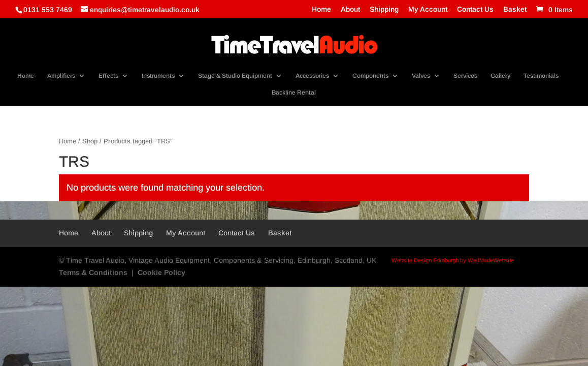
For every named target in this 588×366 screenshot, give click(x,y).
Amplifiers (61, 76)
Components (370, 76)
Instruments (158, 76)
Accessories (312, 76)
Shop (90, 141)
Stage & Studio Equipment (235, 76)
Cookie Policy (161, 272)
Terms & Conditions (93, 272)
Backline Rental (294, 93)
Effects (108, 76)
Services (465, 76)
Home (321, 9)
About (350, 9)
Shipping (384, 9)
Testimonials (541, 76)
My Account (428, 9)
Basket (515, 9)
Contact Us (475, 9)
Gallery (500, 76)
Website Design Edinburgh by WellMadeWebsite (453, 260)
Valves (421, 76)
